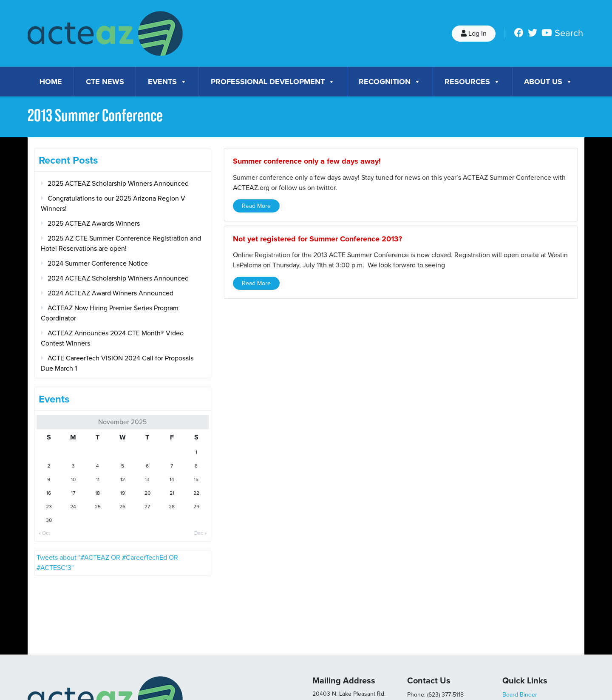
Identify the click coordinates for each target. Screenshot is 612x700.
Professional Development (273, 82)
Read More (256, 206)
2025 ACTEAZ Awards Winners (94, 224)
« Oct (44, 533)
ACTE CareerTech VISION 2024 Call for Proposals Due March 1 (117, 363)
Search (569, 33)
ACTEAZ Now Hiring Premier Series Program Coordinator (110, 313)
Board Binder (520, 695)
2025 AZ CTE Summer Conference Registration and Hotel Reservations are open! (121, 244)
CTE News (105, 82)
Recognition (390, 82)
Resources (472, 82)
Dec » (200, 533)
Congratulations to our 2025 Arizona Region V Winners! (113, 204)
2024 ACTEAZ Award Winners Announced (110, 293)
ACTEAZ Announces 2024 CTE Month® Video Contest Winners (112, 338)
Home (51, 82)
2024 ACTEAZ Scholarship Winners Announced (118, 278)
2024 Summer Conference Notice (98, 264)
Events (167, 82)
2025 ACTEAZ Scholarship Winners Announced (118, 184)
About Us (548, 82)
